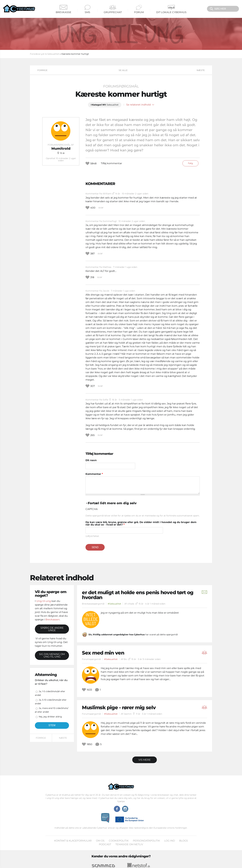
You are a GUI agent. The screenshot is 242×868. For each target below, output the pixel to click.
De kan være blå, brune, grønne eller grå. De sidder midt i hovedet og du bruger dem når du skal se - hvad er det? (141, 523)
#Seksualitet (114, 604)
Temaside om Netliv (129, 844)
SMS (88, 9)
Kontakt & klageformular (73, 841)
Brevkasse (64, 9)
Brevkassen (53, 620)
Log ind (170, 841)
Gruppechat (113, 9)
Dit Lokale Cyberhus (171, 9)
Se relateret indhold (140, 105)
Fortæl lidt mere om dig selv (112, 503)
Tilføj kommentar (111, 163)
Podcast (105, 844)
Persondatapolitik (146, 841)
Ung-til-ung (44, 601)
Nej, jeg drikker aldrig (50, 717)
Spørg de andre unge (52, 629)
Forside (34, 54)
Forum (139, 9)
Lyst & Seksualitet (50, 54)
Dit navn (91, 460)
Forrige (42, 70)
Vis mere (145, 760)
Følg (190, 163)
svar (101, 208)
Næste (201, 70)
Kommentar (94, 474)
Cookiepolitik (119, 841)
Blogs (184, 841)
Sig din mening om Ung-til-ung (52, 655)
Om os (100, 841)
